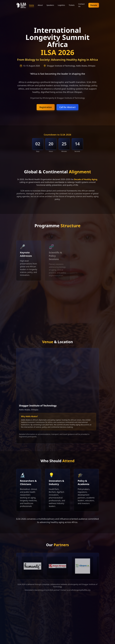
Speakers (50, 5)
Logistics (61, 5)
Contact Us (81, 5)
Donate (94, 5)
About (40, 5)
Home (32, 5)
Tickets (72, 5)
